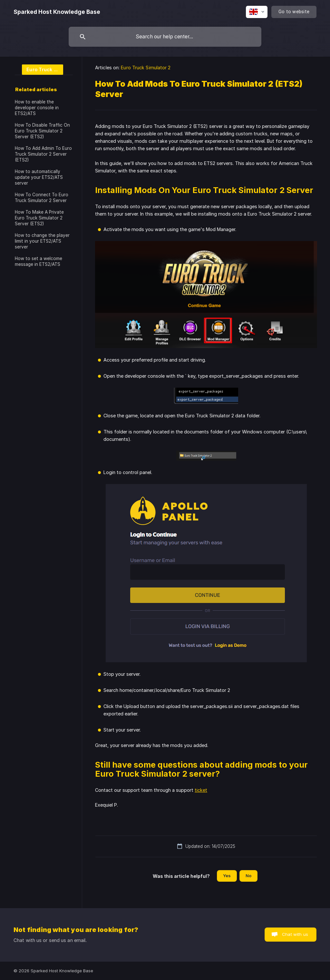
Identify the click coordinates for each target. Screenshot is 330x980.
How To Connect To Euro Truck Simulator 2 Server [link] (42, 198)
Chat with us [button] (295, 934)
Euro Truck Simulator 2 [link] (146, 68)
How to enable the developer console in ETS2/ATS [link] (37, 108)
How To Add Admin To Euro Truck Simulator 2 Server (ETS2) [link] (43, 154)
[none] (57, 12)
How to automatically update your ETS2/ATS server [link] (39, 177)
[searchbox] (165, 37)
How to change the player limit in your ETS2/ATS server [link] (42, 241)
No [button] (248, 876)
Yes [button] (227, 876)
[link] (39, 69)
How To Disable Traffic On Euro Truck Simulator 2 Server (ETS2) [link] (42, 131)
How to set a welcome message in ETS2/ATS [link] (39, 261)
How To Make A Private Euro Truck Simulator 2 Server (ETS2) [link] (39, 218)
